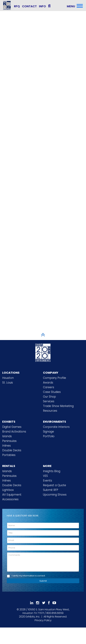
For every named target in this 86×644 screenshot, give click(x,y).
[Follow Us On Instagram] (38, 603)
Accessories (10, 499)
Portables (9, 455)
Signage (48, 432)
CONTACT (29, 6)
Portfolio (49, 436)
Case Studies (52, 392)
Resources (50, 411)
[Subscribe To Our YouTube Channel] (54, 603)
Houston (8, 378)
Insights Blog (52, 471)
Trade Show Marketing (58, 406)
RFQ (17, 6)
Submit (43, 581)
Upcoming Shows (55, 495)
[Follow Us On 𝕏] (44, 603)
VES (45, 476)
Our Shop (49, 397)
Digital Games (12, 427)
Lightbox (8, 490)
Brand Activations (14, 432)
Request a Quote (55, 485)
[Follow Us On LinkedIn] (32, 603)
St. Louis (8, 383)
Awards (48, 383)
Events (48, 481)
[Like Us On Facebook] (49, 603)
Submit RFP (51, 490)
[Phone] (43, 548)
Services (49, 401)
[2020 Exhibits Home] (43, 352)
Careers (49, 387)
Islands (7, 436)
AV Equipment (12, 495)
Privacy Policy (43, 620)
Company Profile (55, 378)
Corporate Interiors (56, 427)
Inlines (7, 446)
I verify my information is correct (28, 576)
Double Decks (12, 450)
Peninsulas (9, 441)
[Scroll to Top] (43, 335)
